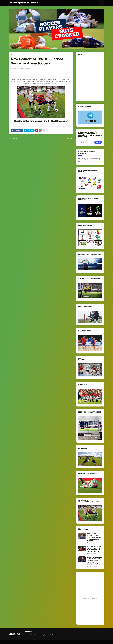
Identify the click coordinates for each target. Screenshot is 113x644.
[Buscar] (86, 142)
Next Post (69, 138)
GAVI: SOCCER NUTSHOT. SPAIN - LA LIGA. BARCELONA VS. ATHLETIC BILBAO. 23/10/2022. (94, 537)
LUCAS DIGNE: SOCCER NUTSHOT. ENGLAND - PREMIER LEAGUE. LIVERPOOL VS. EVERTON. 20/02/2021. (94, 561)
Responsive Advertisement (90, 598)
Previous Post (13, 138)
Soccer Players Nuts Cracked (23, 3)
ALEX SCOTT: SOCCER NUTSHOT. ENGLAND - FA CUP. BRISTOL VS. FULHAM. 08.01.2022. (94, 549)
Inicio (13, 55)
